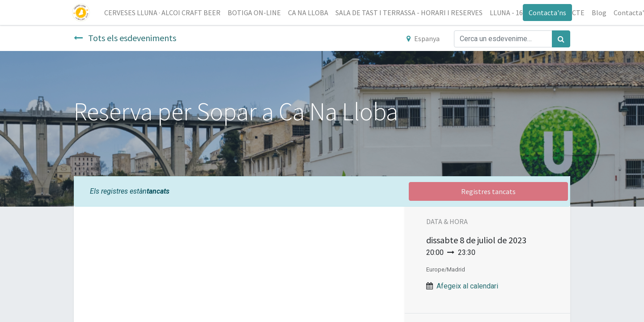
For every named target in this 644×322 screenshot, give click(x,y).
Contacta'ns (546, 13)
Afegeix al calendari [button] (467, 286)
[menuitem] (164, 13)
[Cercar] (561, 39)
